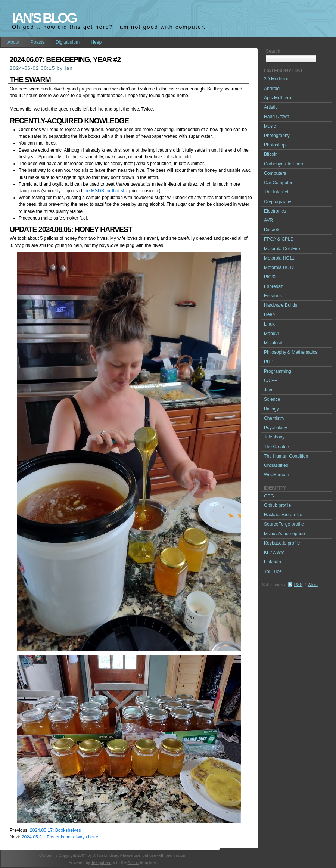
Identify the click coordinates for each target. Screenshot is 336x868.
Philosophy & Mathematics (291, 352)
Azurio (133, 862)
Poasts (38, 42)
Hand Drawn (277, 117)
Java (269, 390)
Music (270, 126)
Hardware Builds (281, 305)
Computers (275, 173)
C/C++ (270, 381)
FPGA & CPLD (279, 239)
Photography (277, 136)
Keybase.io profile (282, 543)
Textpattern (101, 862)
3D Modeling (277, 79)
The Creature (277, 447)
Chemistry (274, 418)
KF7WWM (274, 552)
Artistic (271, 107)
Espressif (273, 286)
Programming (278, 371)
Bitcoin (271, 154)
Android (272, 89)
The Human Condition (286, 456)
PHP (269, 362)
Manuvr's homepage (284, 534)
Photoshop (275, 145)
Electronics (275, 211)
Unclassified (276, 465)
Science (272, 399)
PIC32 (270, 277)
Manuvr (272, 334)
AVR (268, 220)
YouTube (273, 571)
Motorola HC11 (279, 258)
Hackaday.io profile (283, 515)
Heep (96, 42)
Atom (313, 585)
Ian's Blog (44, 18)
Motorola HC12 (279, 267)
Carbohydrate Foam (284, 164)
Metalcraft (274, 343)
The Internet (276, 192)
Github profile (277, 505)
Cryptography (278, 202)
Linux (269, 324)
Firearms (273, 296)
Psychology (276, 428)
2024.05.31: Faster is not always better (61, 837)
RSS (298, 585)
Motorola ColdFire (282, 249)
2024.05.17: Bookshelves (55, 830)
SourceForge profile (284, 524)
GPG (269, 496)
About (13, 42)
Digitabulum (68, 42)
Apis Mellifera (278, 98)
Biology (271, 409)
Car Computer (278, 183)
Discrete (272, 230)
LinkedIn (273, 562)
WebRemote (276, 475)
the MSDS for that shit (105, 191)
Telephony (274, 437)
